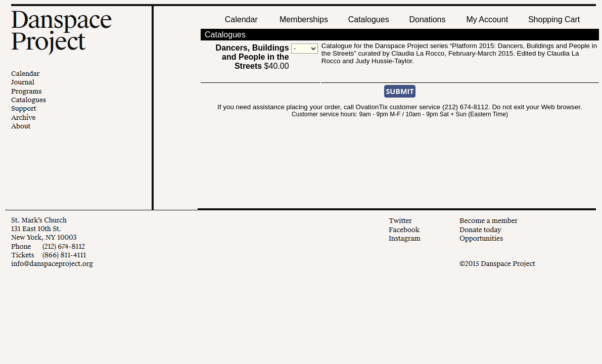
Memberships (304, 19)
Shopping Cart (554, 19)
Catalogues (369, 19)
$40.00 (252, 57)
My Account (486, 19)
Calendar (241, 19)
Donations (427, 19)
